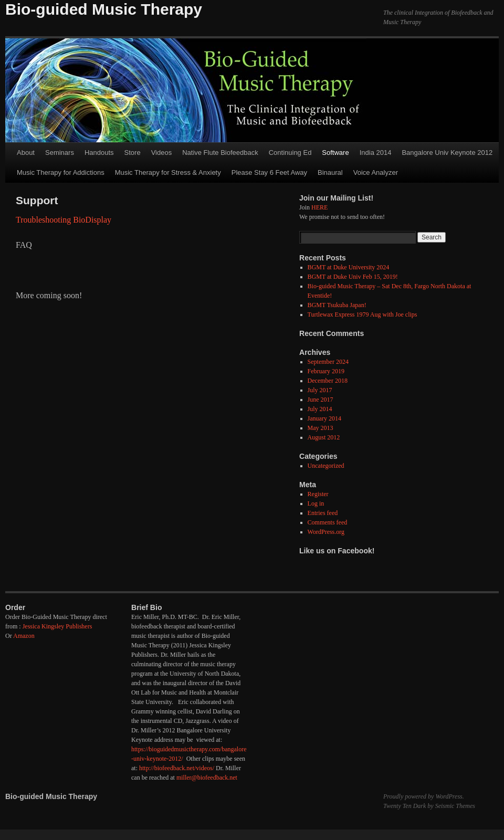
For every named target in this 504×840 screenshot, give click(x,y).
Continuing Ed (290, 153)
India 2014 (376, 153)
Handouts (99, 153)
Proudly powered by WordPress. (424, 796)
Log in (316, 503)
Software (335, 153)
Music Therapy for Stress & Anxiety (168, 172)
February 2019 (326, 371)
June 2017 (321, 400)
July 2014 (320, 409)
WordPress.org (326, 532)
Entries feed (323, 513)
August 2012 (324, 437)
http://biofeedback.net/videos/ (177, 768)
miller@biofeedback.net (207, 778)
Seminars (60, 153)
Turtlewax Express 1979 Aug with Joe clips (363, 314)
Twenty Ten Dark (405, 806)
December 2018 (328, 381)
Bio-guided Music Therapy (104, 9)
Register (318, 494)
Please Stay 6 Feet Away (269, 172)
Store (133, 153)
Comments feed (328, 522)
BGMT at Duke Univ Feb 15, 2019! (353, 277)
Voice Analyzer (376, 172)
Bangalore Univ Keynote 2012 (447, 153)
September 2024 (328, 362)
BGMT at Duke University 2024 (349, 267)
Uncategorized (326, 466)
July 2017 (320, 390)
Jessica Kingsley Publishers (57, 626)
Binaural (330, 172)
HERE (319, 207)
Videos (162, 153)
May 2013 (321, 428)
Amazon (24, 636)
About (26, 153)
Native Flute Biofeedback (220, 153)
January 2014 (324, 418)
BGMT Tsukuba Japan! (337, 305)
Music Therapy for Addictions (61, 172)
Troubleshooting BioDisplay (64, 220)
